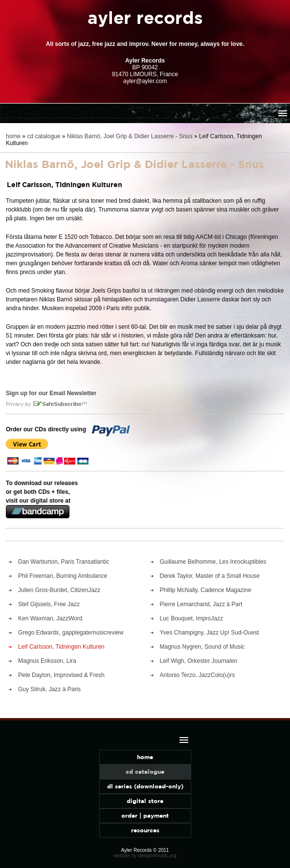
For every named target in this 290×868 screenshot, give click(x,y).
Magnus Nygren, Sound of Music (202, 647)
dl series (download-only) (145, 786)
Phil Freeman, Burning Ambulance (63, 576)
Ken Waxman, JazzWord (50, 618)
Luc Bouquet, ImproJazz (191, 618)
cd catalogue (44, 136)
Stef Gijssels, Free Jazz (49, 604)
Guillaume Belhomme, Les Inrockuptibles (213, 562)
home (13, 136)
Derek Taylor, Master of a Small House (210, 576)
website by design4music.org (145, 856)
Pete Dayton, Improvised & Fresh (61, 675)
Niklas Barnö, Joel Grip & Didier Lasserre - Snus (130, 136)
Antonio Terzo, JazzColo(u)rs (198, 675)
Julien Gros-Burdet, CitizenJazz (59, 590)
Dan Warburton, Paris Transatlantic (64, 562)
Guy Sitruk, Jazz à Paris (49, 689)
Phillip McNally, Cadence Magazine (206, 590)
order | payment (145, 815)
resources (145, 830)
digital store (145, 801)
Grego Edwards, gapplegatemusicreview (71, 633)
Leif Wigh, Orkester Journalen (199, 661)
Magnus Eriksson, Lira (47, 661)
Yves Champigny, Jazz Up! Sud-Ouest (210, 633)
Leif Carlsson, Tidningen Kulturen (61, 647)
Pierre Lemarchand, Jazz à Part (201, 604)
